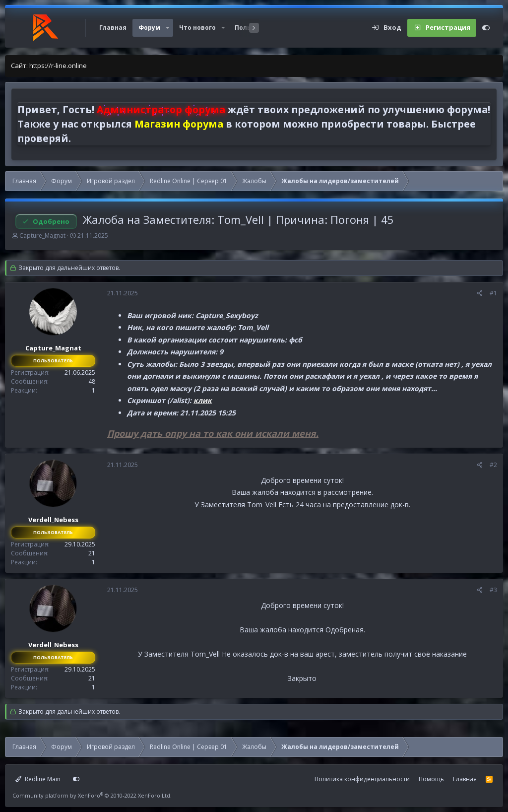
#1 (493, 293)
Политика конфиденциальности (362, 779)
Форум (149, 28)
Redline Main (38, 779)
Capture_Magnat (42, 236)
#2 (493, 465)
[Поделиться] (480, 293)
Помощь (431, 779)
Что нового (197, 28)
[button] (168, 28)
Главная (113, 28)
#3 (493, 590)
